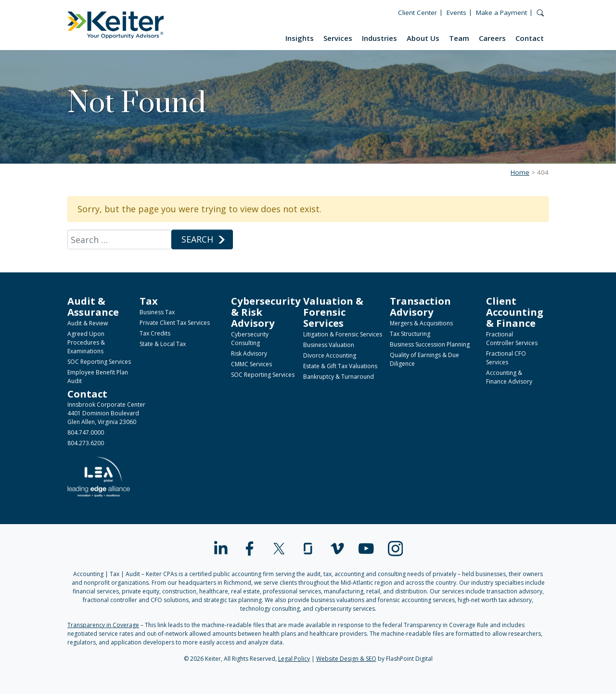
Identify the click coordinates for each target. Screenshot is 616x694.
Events (456, 13)
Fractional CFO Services (506, 358)
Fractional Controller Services (512, 339)
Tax (149, 301)
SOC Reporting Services (99, 362)
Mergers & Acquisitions (421, 323)
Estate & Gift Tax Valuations (340, 366)
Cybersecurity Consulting (250, 339)
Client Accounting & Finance (515, 312)
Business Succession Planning (430, 344)
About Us (423, 38)
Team (459, 38)
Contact (530, 38)
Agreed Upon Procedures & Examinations (86, 342)
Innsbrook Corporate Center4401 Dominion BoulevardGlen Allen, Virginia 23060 (106, 413)
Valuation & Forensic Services (333, 312)
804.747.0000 (86, 432)
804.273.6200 (86, 443)
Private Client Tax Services (175, 323)
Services (338, 38)
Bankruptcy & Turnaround (339, 377)
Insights (300, 38)
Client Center (417, 13)
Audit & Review (88, 323)
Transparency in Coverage (103, 625)
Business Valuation (329, 345)
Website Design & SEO (346, 659)
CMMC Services (251, 364)
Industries (379, 38)
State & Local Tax (163, 344)
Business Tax (157, 312)
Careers (492, 38)
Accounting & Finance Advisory (509, 377)
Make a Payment (501, 13)
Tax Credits (155, 333)
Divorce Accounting (330, 355)
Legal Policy (294, 659)
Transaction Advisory (420, 306)
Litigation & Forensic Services (343, 334)
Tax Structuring (410, 334)
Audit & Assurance (93, 306)
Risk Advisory (249, 353)
